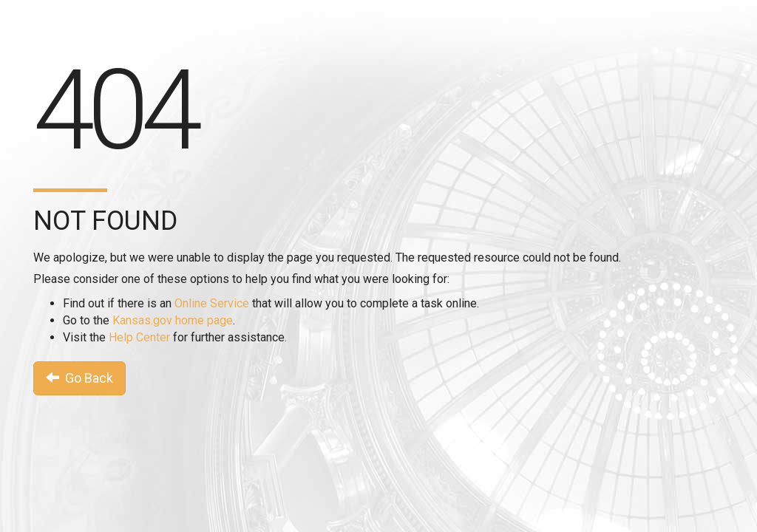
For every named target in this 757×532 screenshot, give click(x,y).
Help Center (139, 337)
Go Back (79, 378)
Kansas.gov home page (173, 320)
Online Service (212, 303)
